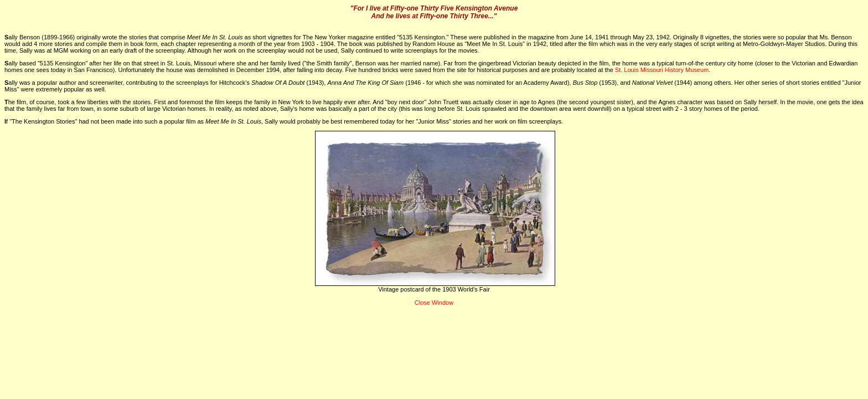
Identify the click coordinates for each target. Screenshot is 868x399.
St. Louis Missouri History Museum (662, 70)
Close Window (434, 303)
